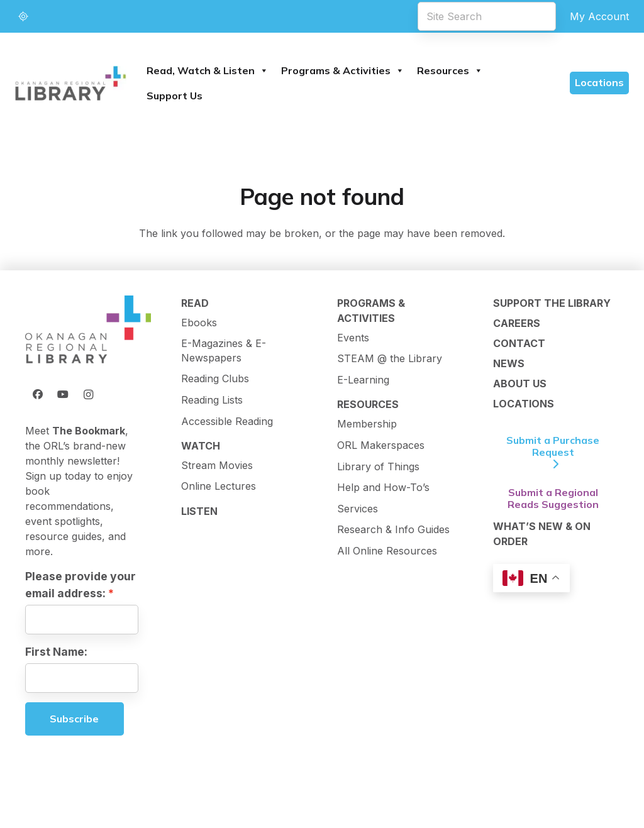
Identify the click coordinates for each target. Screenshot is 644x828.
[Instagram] (88, 394)
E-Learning (363, 380)
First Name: (56, 652)
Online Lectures (219, 486)
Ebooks (199, 323)
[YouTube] (63, 394)
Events (353, 338)
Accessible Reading (227, 421)
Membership (367, 424)
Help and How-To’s (383, 487)
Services (358, 509)
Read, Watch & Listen (208, 70)
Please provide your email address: (80, 584)
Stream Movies (217, 465)
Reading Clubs (215, 378)
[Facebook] (38, 394)
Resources (450, 70)
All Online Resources (387, 551)
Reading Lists (212, 400)
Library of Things (378, 466)
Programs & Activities (343, 70)
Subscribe (74, 719)
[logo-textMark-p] (71, 83)
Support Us (175, 96)
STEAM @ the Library (390, 358)
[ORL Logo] (88, 330)
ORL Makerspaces (381, 445)
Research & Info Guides (393, 529)
